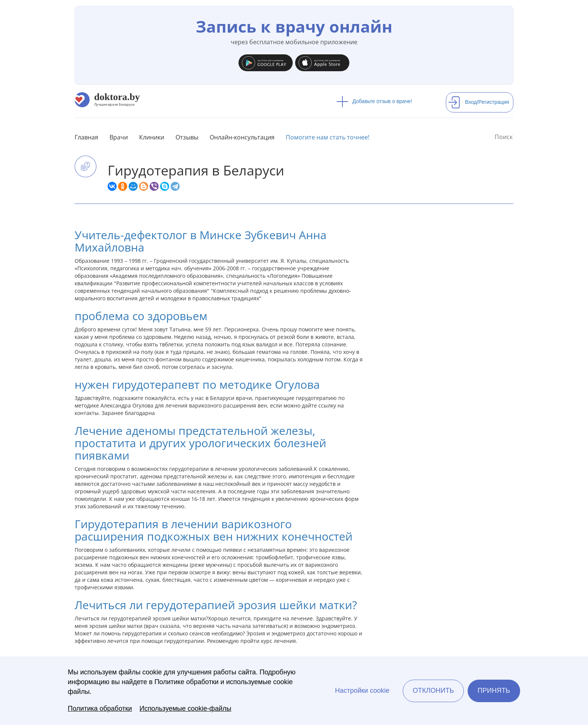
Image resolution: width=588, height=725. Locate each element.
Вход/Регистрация (478, 102)
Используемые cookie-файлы (185, 709)
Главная (86, 137)
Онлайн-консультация (242, 137)
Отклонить (433, 691)
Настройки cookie (362, 691)
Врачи (119, 137)
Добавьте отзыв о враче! (374, 101)
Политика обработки (100, 709)
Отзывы (187, 137)
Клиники (152, 137)
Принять (494, 691)
